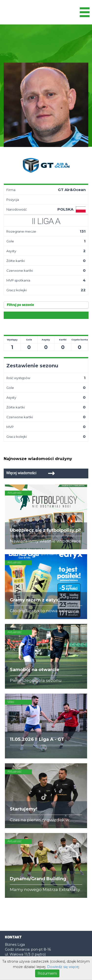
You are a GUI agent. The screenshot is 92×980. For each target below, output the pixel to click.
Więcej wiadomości (21, 473)
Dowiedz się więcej (63, 967)
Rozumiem (47, 973)
